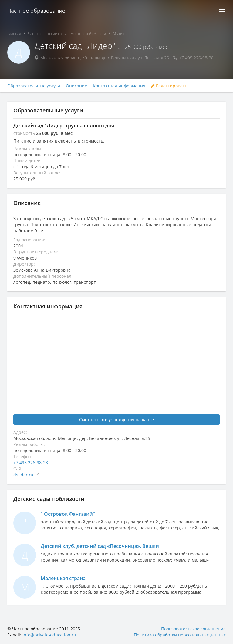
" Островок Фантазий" (68, 514)
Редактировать (169, 86)
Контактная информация (119, 86)
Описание (76, 86)
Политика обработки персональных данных (180, 635)
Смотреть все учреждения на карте (116, 419)
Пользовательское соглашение (193, 629)
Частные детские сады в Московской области (67, 34)
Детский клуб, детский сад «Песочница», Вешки (100, 546)
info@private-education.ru (49, 635)
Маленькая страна (63, 578)
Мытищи (120, 34)
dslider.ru (24, 475)
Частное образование (36, 11)
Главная (14, 34)
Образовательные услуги (34, 86)
